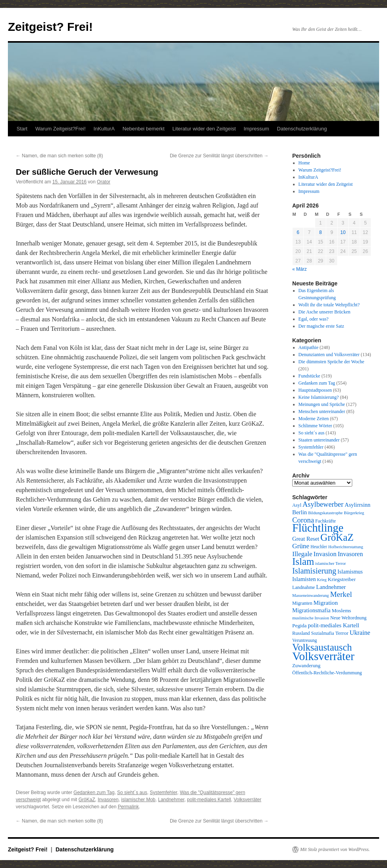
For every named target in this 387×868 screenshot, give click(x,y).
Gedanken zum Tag (94, 793)
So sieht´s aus (132, 793)
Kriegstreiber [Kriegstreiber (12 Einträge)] (342, 579)
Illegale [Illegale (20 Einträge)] (302, 554)
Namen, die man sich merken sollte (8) (59, 156)
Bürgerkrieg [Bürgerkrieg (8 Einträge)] (354, 513)
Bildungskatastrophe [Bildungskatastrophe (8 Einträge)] (325, 513)
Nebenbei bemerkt (143, 129)
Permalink (128, 807)
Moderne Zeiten (314, 419)
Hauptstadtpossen (315, 390)
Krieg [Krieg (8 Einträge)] (322, 580)
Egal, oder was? (314, 319)
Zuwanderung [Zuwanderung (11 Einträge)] (306, 666)
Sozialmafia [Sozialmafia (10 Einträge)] (323, 633)
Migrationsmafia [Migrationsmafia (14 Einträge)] (311, 610)
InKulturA (104, 129)
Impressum (256, 129)
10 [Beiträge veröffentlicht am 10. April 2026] (343, 232)
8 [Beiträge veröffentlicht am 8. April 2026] (320, 232)
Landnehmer (171, 800)
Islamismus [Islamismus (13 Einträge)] (350, 572)
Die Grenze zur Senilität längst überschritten (219, 156)
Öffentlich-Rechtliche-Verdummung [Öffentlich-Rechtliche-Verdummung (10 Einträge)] (327, 673)
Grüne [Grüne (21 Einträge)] (301, 546)
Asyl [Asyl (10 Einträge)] (297, 505)
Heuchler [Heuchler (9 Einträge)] (319, 547)
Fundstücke (309, 376)
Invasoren (108, 800)
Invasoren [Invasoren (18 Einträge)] (350, 554)
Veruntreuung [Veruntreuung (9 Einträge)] (305, 640)
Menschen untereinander (322, 411)
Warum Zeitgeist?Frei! (60, 129)
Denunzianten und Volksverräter (329, 355)
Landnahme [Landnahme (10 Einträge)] (304, 587)
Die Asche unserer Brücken (325, 312)
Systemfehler (163, 793)
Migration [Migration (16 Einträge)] (326, 603)
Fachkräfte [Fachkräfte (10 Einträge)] (325, 521)
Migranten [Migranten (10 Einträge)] (302, 603)
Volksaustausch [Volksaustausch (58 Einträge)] (322, 647)
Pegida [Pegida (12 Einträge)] (299, 626)
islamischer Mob (138, 800)
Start (22, 129)
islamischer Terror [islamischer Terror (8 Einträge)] (330, 563)
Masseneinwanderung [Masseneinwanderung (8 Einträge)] (311, 595)
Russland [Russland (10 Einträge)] (301, 633)
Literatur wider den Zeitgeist (204, 129)
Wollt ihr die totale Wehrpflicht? (329, 305)
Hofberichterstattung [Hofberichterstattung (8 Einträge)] (346, 547)
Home (304, 163)
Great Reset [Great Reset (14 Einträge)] (306, 539)
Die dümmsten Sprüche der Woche (332, 362)
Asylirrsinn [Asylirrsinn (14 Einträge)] (358, 505)
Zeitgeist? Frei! (50, 27)
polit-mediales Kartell (209, 800)
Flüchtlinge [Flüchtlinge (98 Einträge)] (318, 528)
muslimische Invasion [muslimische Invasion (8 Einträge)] (311, 618)
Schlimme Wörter (315, 426)
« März (300, 269)
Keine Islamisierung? (319, 397)
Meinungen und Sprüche (322, 404)
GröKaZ (87, 800)
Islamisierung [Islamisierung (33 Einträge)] (314, 571)
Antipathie (309, 347)
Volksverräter (248, 800)
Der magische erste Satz (321, 326)
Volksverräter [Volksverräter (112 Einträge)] (323, 656)
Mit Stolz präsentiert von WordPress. (335, 849)
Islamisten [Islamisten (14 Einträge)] (304, 579)
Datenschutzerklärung (302, 129)
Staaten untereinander (319, 440)
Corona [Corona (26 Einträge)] (303, 520)
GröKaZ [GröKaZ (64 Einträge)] (337, 537)
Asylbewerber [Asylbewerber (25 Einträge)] (323, 504)
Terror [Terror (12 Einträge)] (342, 633)
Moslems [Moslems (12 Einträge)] (341, 610)
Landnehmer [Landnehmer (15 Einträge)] (331, 587)
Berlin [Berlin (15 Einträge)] (300, 512)
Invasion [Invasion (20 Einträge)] (325, 554)
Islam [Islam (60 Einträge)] (303, 561)
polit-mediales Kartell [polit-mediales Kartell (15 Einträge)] (333, 625)
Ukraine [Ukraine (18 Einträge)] (360, 633)
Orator (103, 182)
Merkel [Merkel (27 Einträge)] (341, 594)
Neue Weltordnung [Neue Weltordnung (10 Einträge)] (348, 618)
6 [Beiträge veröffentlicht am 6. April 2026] (298, 232)
